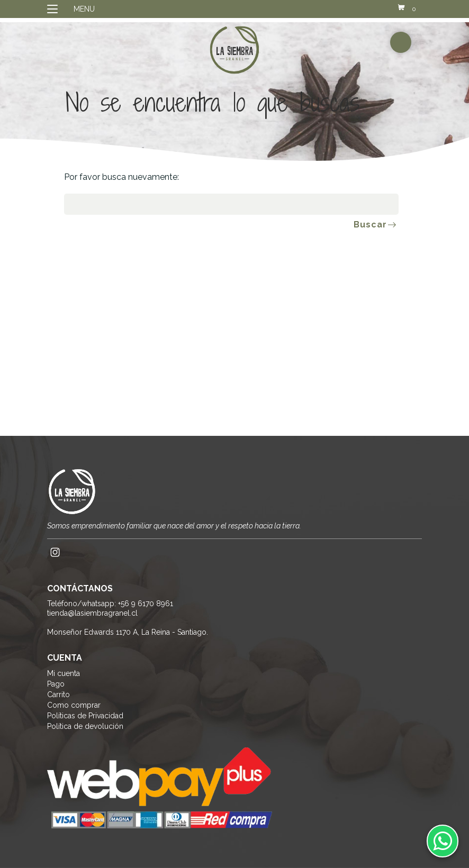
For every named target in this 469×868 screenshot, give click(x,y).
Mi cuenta (64, 673)
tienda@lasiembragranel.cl (92, 613)
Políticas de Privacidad (85, 716)
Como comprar (74, 705)
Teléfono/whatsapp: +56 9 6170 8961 (110, 604)
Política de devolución (85, 726)
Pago (56, 684)
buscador (401, 42)
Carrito (58, 695)
